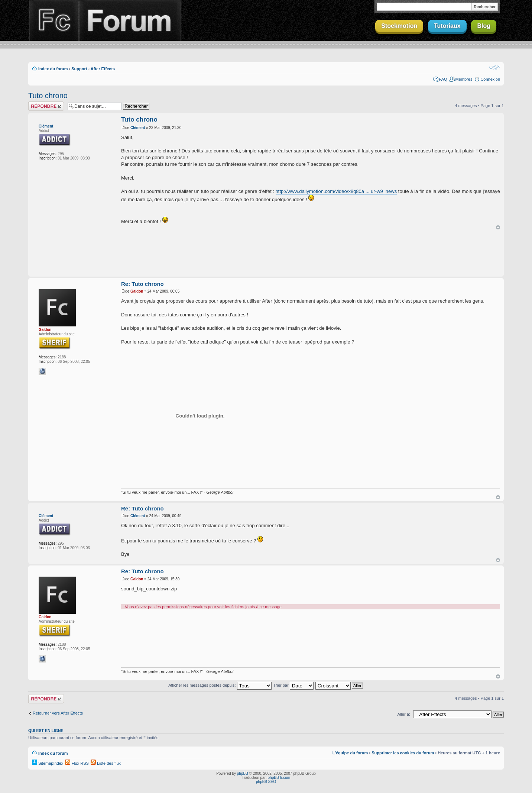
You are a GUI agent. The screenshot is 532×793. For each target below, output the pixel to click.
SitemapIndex (48, 763)
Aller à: (404, 714)
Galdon (45, 330)
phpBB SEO (266, 782)
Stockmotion (399, 26)
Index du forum (53, 69)
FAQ (443, 79)
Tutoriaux (447, 26)
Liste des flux (106, 763)
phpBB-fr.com (279, 778)
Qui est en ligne (46, 731)
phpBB (243, 773)
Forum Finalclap (130, 20)
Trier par (293, 685)
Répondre (46, 106)
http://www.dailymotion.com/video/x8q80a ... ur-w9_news (336, 191)
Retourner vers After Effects (58, 713)
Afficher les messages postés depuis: (220, 685)
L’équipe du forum (350, 753)
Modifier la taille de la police (495, 67)
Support (79, 69)
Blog (484, 26)
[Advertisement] (266, 254)
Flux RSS (77, 763)
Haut (498, 227)
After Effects (103, 69)
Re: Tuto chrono (142, 284)
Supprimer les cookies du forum (403, 753)
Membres (464, 79)
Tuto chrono (48, 96)
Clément (46, 126)
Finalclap (53, 20)
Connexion (490, 79)
